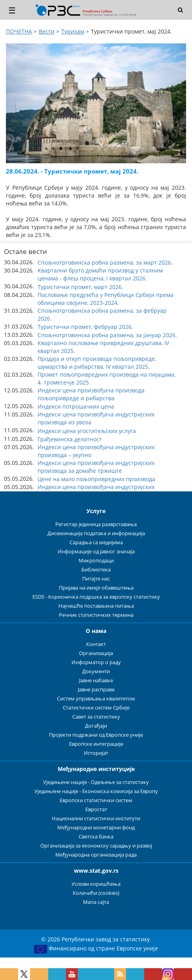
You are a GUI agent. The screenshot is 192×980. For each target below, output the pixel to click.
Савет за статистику (96, 717)
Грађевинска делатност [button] (70, 439)
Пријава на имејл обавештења (96, 588)
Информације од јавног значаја (96, 552)
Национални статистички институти (96, 819)
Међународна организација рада (96, 855)
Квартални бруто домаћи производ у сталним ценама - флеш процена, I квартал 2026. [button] (100, 274)
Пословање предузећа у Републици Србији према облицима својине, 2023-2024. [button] (105, 299)
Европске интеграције (96, 744)
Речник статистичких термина (96, 615)
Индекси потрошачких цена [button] (76, 406)
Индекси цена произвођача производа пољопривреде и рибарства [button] (91, 394)
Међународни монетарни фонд (96, 828)
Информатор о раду (96, 662)
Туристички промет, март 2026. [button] (80, 287)
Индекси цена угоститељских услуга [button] (87, 431)
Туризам (73, 31)
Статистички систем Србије (96, 708)
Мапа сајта (96, 902)
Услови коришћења (96, 884)
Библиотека (96, 570)
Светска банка (96, 837)
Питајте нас (96, 579)
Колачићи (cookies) (96, 893)
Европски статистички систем (96, 800)
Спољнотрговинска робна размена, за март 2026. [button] (105, 262)
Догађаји (96, 726)
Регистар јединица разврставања (96, 524)
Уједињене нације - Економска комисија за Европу (96, 791)
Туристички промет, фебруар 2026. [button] (85, 327)
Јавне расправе (96, 690)
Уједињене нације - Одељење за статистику (96, 782)
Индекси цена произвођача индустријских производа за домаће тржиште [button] (96, 467)
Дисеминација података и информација (96, 533)
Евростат (96, 809)
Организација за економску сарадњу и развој (96, 846)
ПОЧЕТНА (19, 31)
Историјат (96, 753)
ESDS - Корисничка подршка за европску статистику (96, 597)
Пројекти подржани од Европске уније (96, 735)
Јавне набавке (96, 680)
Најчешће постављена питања (96, 606)
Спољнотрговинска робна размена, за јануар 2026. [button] (107, 335)
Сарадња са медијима (96, 542)
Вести (47, 31)
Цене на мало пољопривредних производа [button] (96, 479)
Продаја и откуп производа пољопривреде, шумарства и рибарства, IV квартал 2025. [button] (97, 363)
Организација (96, 653)
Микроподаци (96, 561)
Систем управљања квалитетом (96, 699)
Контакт (96, 644)
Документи (96, 671)
